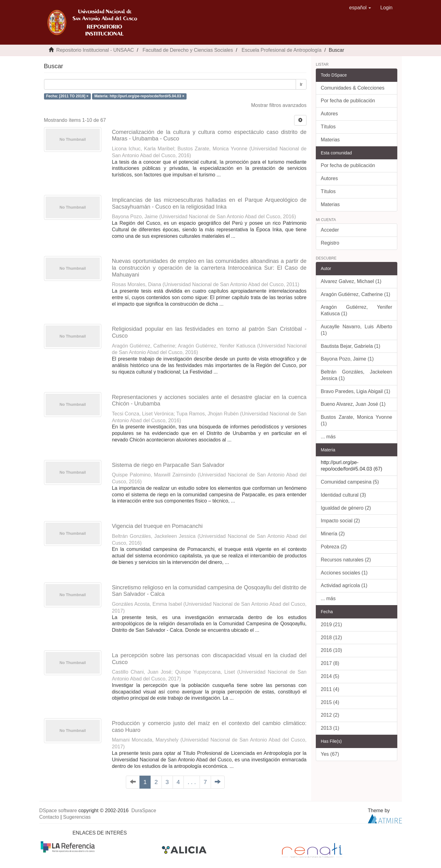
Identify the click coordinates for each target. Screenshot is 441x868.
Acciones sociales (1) (344, 573)
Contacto (49, 817)
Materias (330, 140)
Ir (301, 84)
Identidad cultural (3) (343, 495)
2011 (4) (330, 689)
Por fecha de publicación (348, 101)
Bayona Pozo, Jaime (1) (347, 359)
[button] (360, 8)
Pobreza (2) (334, 547)
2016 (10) (331, 650)
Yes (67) (330, 754)
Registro (330, 243)
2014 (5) (330, 676)
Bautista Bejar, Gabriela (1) (351, 346)
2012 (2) (330, 715)
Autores (329, 114)
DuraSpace (144, 810)
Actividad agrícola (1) (344, 585)
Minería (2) (333, 534)
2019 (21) (331, 624)
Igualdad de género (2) (346, 508)
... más (328, 437)
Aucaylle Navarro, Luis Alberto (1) (357, 330)
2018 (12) (331, 638)
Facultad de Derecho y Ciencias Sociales (188, 50)
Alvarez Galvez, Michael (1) (351, 281)
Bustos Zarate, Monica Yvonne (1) (357, 420)
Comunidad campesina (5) (350, 482)
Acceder (330, 230)
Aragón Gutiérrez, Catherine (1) (355, 294)
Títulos (328, 127)
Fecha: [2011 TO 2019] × (67, 96)
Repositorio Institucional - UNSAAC (95, 50)
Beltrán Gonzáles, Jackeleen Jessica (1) (357, 375)
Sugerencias (77, 817)
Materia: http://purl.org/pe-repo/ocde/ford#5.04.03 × (139, 96)
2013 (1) (330, 728)
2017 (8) (330, 663)
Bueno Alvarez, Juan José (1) (353, 404)
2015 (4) (330, 702)
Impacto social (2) (340, 521)
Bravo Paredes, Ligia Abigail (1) (355, 391)
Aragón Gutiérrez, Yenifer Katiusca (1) (357, 310)
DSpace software (58, 810)
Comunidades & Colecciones (353, 88)
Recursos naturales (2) (346, 560)
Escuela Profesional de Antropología (281, 50)
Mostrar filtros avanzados (279, 105)
